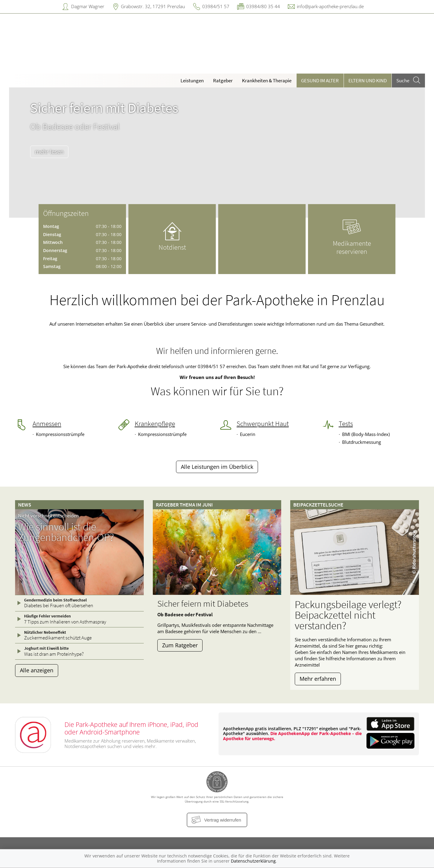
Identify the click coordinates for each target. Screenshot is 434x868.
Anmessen (47, 424)
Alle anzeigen (37, 670)
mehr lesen (49, 152)
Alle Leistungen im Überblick (217, 467)
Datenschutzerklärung (253, 861)
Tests (346, 424)
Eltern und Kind (368, 80)
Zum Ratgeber (180, 645)
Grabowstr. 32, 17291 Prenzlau (153, 6)
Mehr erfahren (318, 679)
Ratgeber (223, 80)
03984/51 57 (216, 6)
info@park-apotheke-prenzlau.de (330, 6)
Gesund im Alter (320, 80)
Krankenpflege (155, 424)
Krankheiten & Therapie (267, 80)
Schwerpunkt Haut (263, 424)
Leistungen (192, 80)
